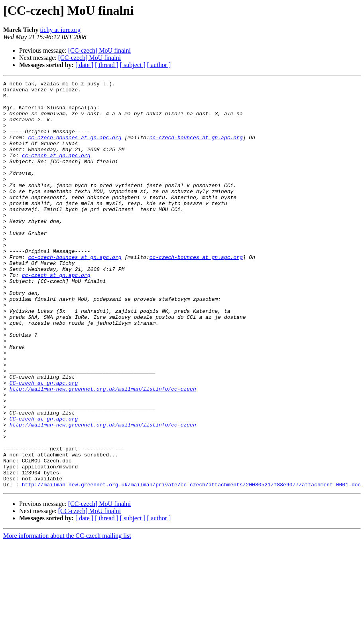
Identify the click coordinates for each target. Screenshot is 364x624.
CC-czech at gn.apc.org (44, 444)
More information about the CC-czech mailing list (67, 617)
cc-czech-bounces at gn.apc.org (75, 149)
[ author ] (159, 65)
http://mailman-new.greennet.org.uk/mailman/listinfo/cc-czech (103, 451)
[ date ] (84, 65)
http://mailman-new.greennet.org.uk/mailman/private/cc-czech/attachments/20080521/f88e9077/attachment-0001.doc (191, 566)
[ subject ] (133, 65)
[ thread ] (107, 65)
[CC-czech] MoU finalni (99, 50)
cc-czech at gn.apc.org (56, 171)
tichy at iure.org (60, 30)
